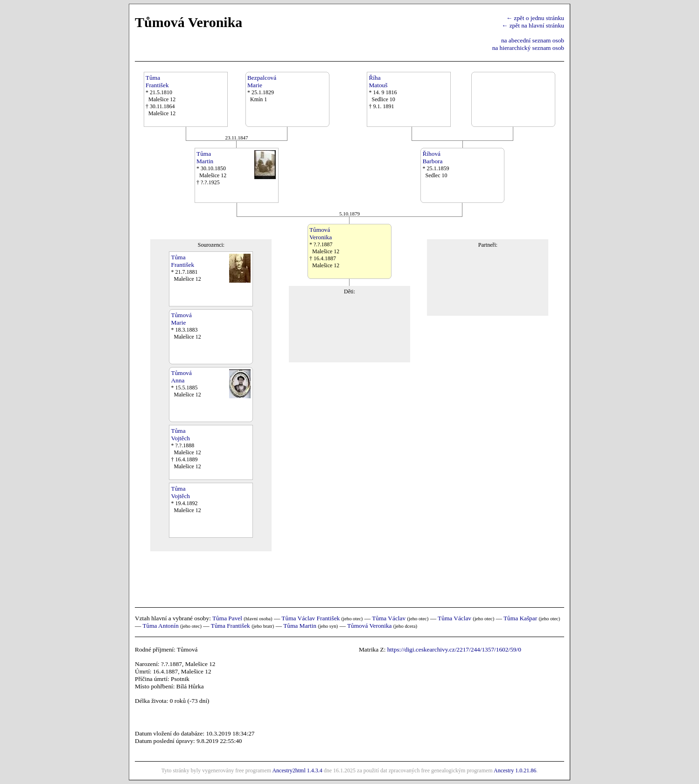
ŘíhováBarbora (432, 157)
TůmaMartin (205, 157)
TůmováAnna (181, 377)
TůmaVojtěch (180, 434)
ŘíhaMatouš (378, 81)
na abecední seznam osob (533, 40)
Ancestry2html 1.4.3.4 (297, 770)
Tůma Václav (389, 618)
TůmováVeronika (321, 233)
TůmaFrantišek (157, 81)
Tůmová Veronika (370, 626)
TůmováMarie (181, 319)
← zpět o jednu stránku (535, 18)
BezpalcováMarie (262, 81)
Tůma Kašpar (520, 618)
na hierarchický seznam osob (528, 48)
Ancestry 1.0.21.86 (515, 770)
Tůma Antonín (160, 626)
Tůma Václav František (311, 618)
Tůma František (231, 626)
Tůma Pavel (227, 618)
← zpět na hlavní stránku (533, 25)
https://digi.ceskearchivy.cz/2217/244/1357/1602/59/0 (454, 649)
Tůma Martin (300, 626)
